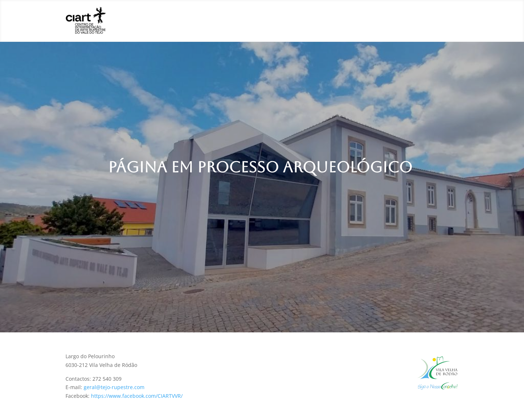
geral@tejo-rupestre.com (114, 387)
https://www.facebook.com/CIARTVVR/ (137, 396)
